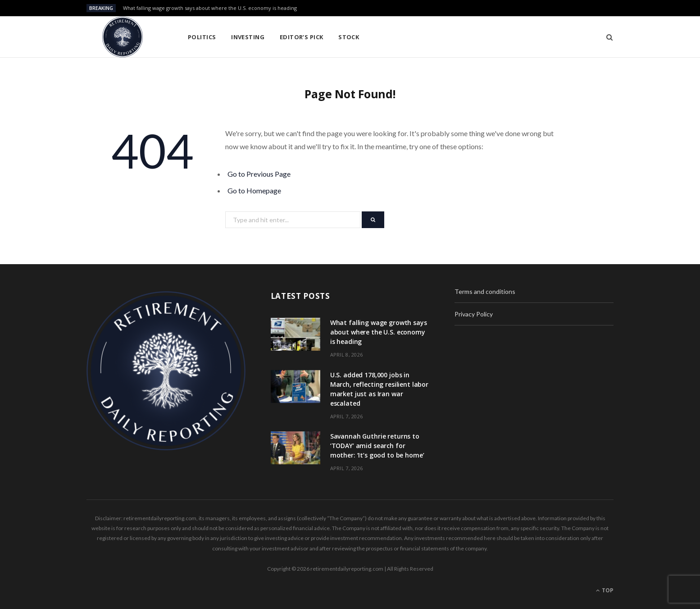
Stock (349, 37)
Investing (248, 37)
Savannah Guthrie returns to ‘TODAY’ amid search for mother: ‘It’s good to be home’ (377, 446)
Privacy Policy (474, 314)
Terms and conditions (485, 291)
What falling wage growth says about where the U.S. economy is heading (210, 8)
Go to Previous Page (259, 174)
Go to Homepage (254, 190)
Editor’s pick (302, 37)
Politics (202, 37)
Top (605, 590)
